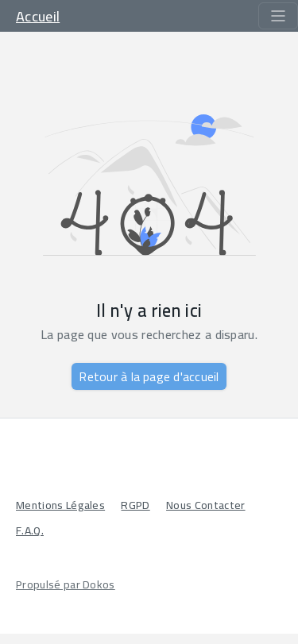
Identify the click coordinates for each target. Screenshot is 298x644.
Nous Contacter (205, 505)
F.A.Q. (30, 530)
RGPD (135, 505)
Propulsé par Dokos (66, 584)
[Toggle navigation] (278, 16)
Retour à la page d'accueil (149, 376)
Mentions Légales (60, 505)
